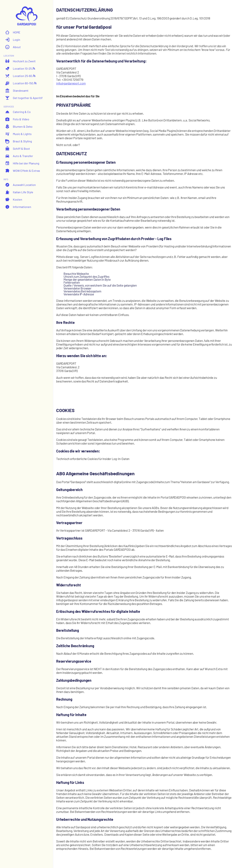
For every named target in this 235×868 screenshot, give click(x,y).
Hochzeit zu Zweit (20, 61)
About (13, 47)
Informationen (18, 207)
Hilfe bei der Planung (22, 163)
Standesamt (17, 91)
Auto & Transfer (19, 156)
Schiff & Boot (18, 149)
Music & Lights (18, 134)
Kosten (14, 200)
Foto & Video (17, 119)
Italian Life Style (19, 192)
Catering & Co (18, 112)
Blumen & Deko (19, 127)
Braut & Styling (19, 141)
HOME (13, 32)
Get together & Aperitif (24, 98)
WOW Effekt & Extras (23, 171)
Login (13, 40)
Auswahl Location (20, 185)
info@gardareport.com (71, 83)
